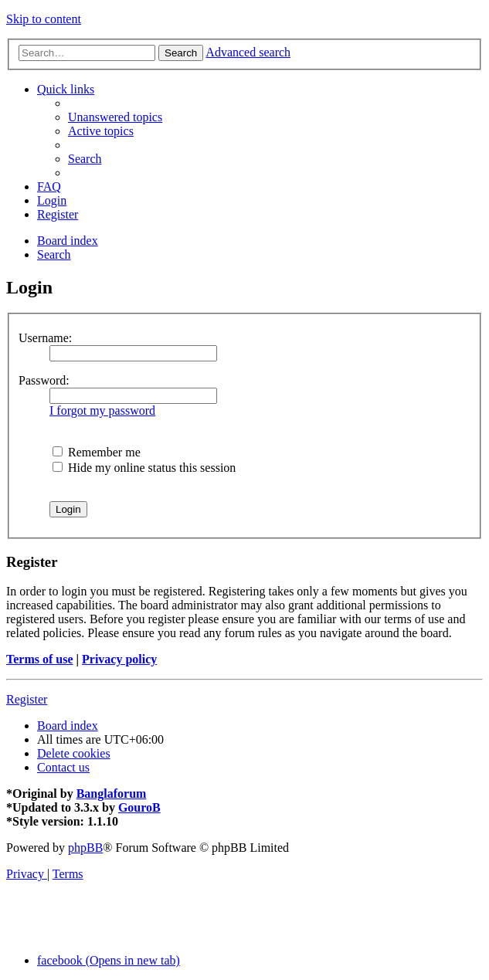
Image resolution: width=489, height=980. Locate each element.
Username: (45, 338)
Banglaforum (112, 793)
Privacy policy (119, 659)
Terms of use (40, 659)
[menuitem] (115, 117)
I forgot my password (102, 410)
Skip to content (44, 19)
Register (27, 699)
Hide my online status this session (144, 468)
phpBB (85, 848)
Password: (44, 380)
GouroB (139, 807)
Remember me (97, 452)
